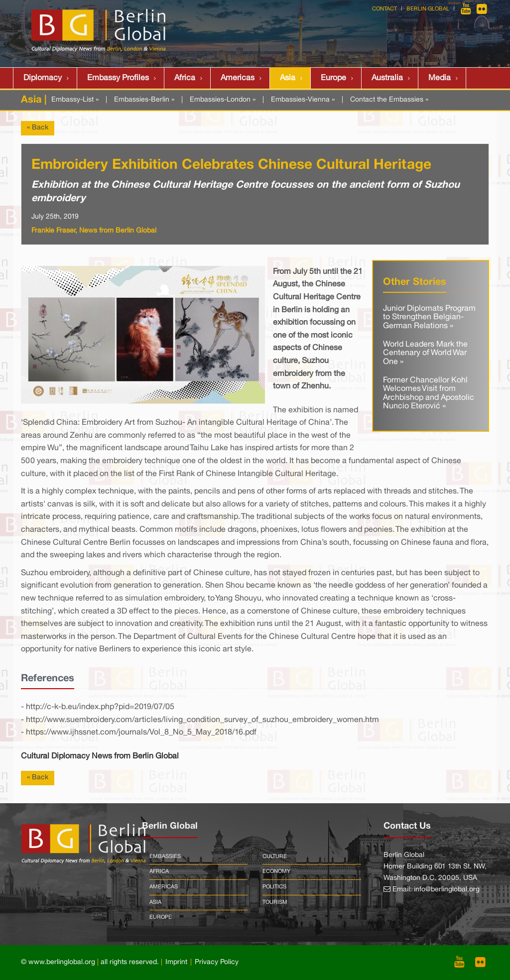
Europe (333, 78)
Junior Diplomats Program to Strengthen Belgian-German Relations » (429, 317)
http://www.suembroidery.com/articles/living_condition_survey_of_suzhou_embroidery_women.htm (202, 720)
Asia (288, 78)
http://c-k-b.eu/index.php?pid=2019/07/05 (100, 707)
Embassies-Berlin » (144, 100)
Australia (387, 78)
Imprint (176, 962)
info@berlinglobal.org (447, 890)
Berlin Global (428, 9)
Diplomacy (43, 78)
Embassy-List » (75, 100)
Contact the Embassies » (389, 100)
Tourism (275, 902)
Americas (238, 78)
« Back (38, 128)
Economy (276, 871)
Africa (185, 78)
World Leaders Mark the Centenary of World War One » (425, 353)
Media (440, 78)
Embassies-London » (223, 100)
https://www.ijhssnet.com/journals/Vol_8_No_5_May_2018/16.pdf (141, 733)
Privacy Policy (217, 962)
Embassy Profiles (118, 78)
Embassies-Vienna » (303, 100)
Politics (274, 887)
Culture (275, 857)
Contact (384, 9)
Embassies (165, 857)
